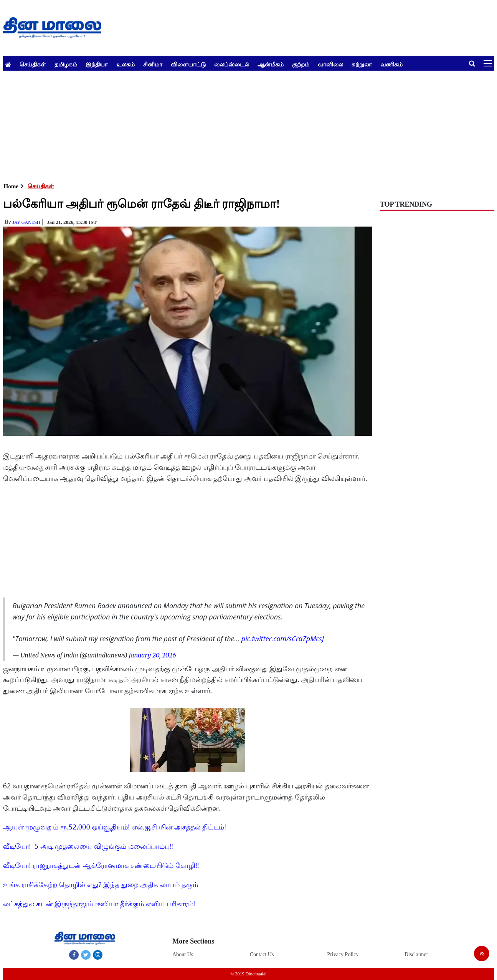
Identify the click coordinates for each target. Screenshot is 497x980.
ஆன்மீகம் (271, 64)
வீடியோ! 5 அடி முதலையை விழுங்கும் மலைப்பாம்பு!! (88, 846)
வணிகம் (391, 64)
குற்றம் (301, 64)
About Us (183, 954)
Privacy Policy (343, 954)
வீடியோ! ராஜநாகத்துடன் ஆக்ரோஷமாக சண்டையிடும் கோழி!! (101, 865)
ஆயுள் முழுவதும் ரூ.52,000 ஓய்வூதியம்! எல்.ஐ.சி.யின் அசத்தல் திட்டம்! (115, 827)
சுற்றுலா (362, 64)
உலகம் (125, 64)
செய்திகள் (33, 64)
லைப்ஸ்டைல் (232, 64)
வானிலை (330, 64)
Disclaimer (416, 954)
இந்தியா (97, 64)
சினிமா (153, 64)
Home (11, 186)
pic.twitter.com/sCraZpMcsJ (283, 639)
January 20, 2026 (152, 655)
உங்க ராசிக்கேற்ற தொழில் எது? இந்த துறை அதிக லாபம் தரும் (101, 884)
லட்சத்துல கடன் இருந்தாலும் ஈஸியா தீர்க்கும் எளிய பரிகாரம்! (99, 904)
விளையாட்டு (188, 64)
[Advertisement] (233, 124)
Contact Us (262, 954)
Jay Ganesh (26, 222)
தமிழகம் (66, 64)
